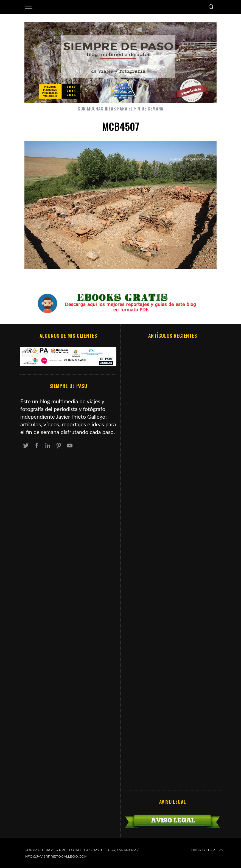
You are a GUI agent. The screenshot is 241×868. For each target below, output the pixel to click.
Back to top (208, 850)
